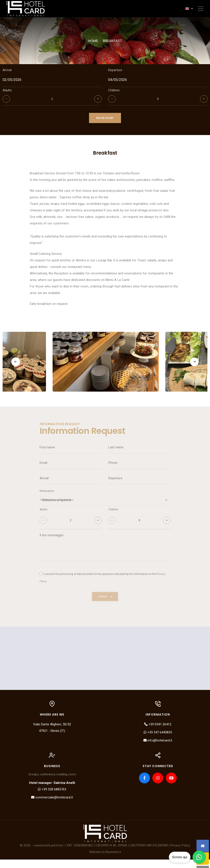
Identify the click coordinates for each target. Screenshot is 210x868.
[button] (16, 367)
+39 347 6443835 (158, 741)
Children (114, 92)
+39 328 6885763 (52, 798)
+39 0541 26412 (158, 733)
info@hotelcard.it (158, 749)
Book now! (105, 120)
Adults (7, 92)
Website (95, 860)
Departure (115, 72)
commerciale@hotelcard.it (52, 806)
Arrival (7, 72)
